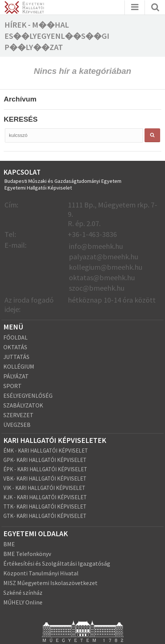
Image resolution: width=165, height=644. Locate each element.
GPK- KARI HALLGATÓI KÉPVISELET (45, 460)
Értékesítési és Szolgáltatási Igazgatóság (57, 563)
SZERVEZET (18, 415)
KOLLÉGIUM (19, 366)
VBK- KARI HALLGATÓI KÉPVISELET (45, 479)
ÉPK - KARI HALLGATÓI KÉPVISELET (45, 469)
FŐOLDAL (15, 337)
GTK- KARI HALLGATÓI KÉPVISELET (45, 516)
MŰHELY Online (23, 602)
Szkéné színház (23, 593)
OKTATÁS (15, 347)
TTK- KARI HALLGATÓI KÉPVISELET (45, 507)
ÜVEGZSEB (17, 425)
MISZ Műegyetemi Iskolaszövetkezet (50, 583)
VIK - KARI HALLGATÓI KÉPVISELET (44, 488)
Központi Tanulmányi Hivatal (41, 573)
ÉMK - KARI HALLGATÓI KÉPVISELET (46, 451)
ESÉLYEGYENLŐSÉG (28, 396)
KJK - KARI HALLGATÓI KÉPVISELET (45, 497)
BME (9, 544)
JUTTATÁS (16, 357)
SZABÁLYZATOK (23, 405)
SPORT (12, 386)
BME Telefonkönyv (27, 554)
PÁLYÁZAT (16, 376)
